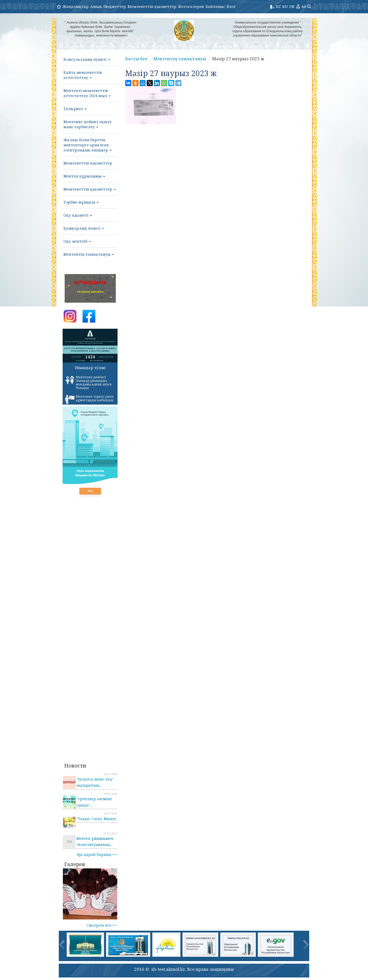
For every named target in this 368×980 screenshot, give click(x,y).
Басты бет (136, 59)
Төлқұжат (75, 109)
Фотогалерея (191, 6)
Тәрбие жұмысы (81, 202)
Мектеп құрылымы (84, 176)
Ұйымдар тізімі (90, 368)
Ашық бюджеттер (108, 6)
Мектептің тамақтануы (89, 254)
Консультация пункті (87, 59)
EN (292, 6)
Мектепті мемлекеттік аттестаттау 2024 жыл (87, 93)
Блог (231, 6)
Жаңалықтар (76, 6)
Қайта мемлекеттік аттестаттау (83, 75)
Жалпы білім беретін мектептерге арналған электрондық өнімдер (88, 145)
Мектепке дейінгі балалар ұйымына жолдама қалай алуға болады (88, 382)
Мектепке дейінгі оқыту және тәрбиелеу (88, 124)
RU (285, 6)
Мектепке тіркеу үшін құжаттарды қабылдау (89, 399)
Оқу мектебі (77, 241)
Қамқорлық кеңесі (84, 228)
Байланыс (215, 6)
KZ (278, 6)
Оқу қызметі (78, 215)
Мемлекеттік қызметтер (152, 6)
